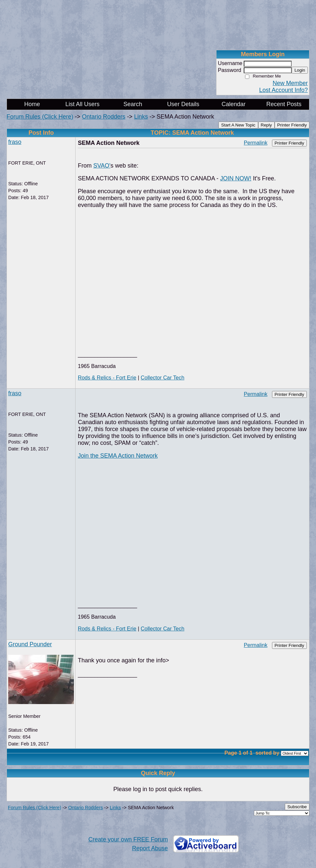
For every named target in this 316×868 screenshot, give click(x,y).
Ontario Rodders (104, 117)
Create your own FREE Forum (128, 839)
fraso (15, 142)
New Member (290, 83)
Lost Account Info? (283, 90)
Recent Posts (284, 104)
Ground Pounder (30, 644)
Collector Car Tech (162, 377)
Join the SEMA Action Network (118, 456)
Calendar (233, 104)
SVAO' (102, 166)
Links (141, 117)
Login (300, 70)
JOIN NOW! (236, 178)
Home (32, 104)
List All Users (82, 104)
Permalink (256, 143)
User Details (183, 104)
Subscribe (297, 807)
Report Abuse (150, 848)
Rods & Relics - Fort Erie (107, 377)
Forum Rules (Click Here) (40, 117)
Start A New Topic (238, 125)
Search (133, 104)
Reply (266, 125)
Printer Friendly (292, 125)
